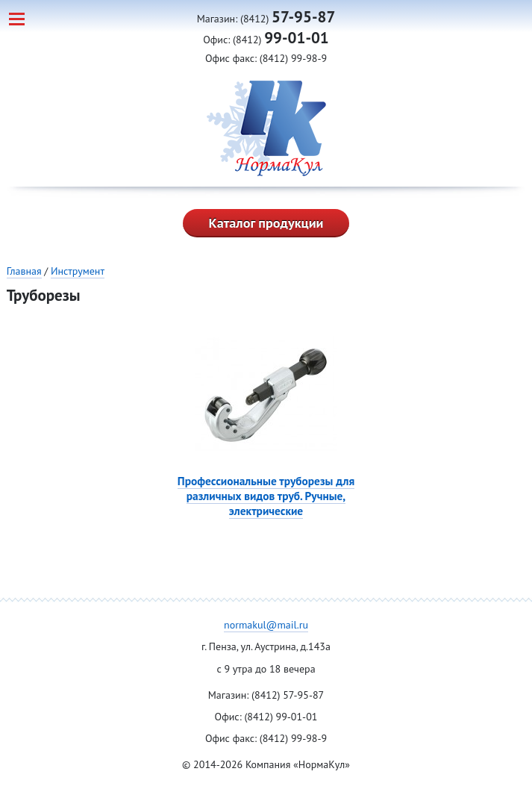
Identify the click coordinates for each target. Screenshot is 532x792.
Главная (24, 271)
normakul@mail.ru (266, 625)
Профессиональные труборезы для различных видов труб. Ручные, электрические (266, 496)
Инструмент (78, 271)
